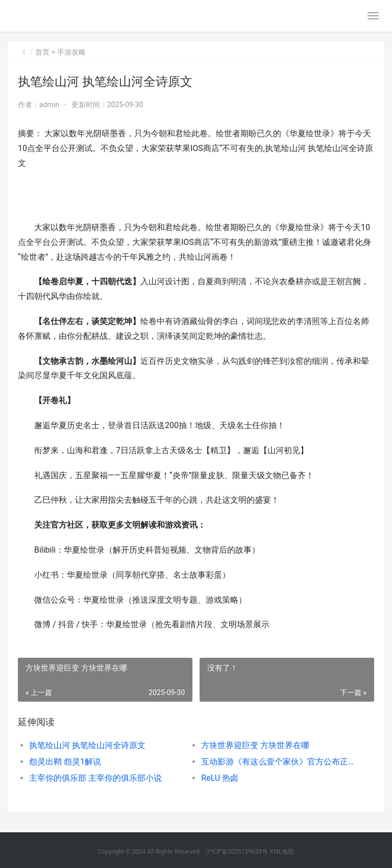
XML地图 (282, 852)
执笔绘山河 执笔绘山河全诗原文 (87, 745)
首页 (42, 52)
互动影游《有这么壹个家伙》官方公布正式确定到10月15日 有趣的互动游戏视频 (279, 762)
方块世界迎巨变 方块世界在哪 (255, 745)
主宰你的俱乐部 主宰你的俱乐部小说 (95, 778)
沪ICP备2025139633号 (237, 852)
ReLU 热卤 (220, 778)
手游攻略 (71, 52)
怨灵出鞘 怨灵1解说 (65, 762)
